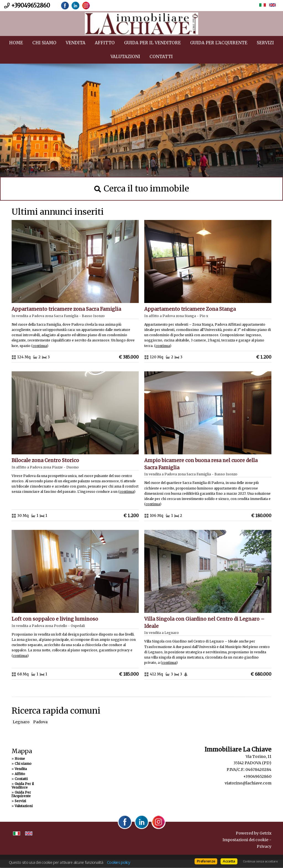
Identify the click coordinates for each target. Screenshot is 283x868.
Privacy (264, 846)
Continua (40, 346)
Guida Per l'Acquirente (219, 43)
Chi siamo (44, 43)
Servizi (265, 43)
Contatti (161, 57)
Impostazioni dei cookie (245, 840)
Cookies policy (119, 862)
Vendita (76, 43)
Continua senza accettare (260, 861)
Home (16, 43)
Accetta (229, 861)
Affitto (105, 43)
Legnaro (21, 722)
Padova (40, 722)
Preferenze (206, 861)
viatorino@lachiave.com (248, 783)
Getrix (265, 833)
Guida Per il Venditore (152, 43)
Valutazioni (125, 57)
